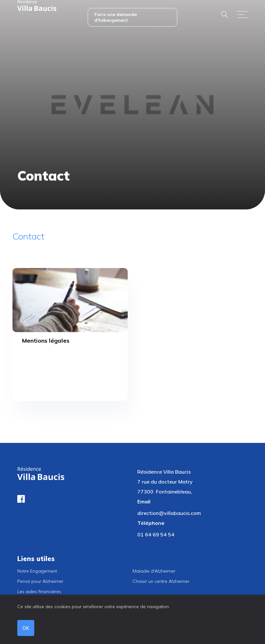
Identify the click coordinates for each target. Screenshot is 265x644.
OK (26, 628)
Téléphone (151, 523)
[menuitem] (132, 14)
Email (144, 501)
